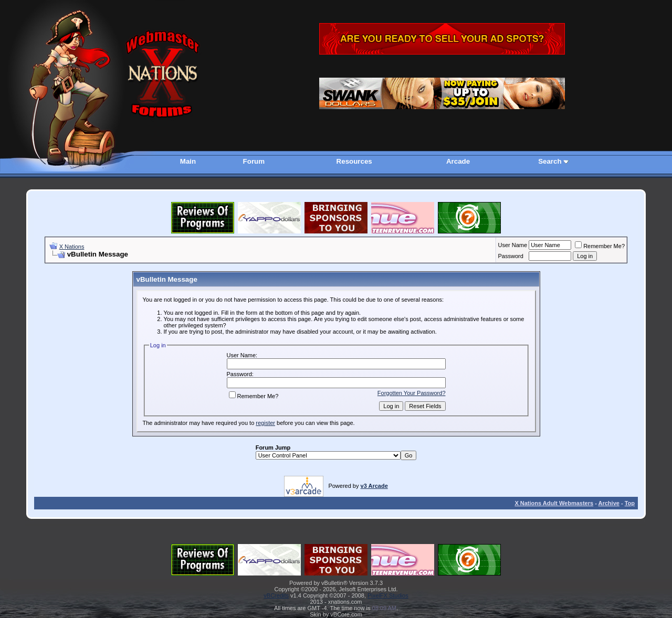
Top (630, 503)
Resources (354, 161)
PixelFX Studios (388, 595)
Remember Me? (600, 246)
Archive (609, 503)
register (265, 423)
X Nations (72, 247)
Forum (254, 161)
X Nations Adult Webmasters (554, 503)
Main (188, 161)
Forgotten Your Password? (412, 393)
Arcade (458, 161)
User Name (513, 245)
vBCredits (276, 595)
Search (550, 161)
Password (511, 256)
